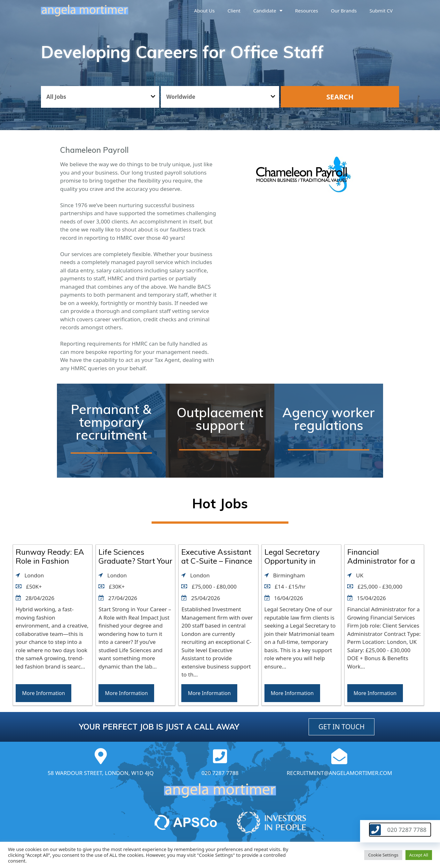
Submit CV (381, 11)
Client (234, 11)
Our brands (344, 11)
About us (204, 11)
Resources (307, 11)
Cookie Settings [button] (383, 855)
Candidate (268, 11)
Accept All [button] (419, 855)
